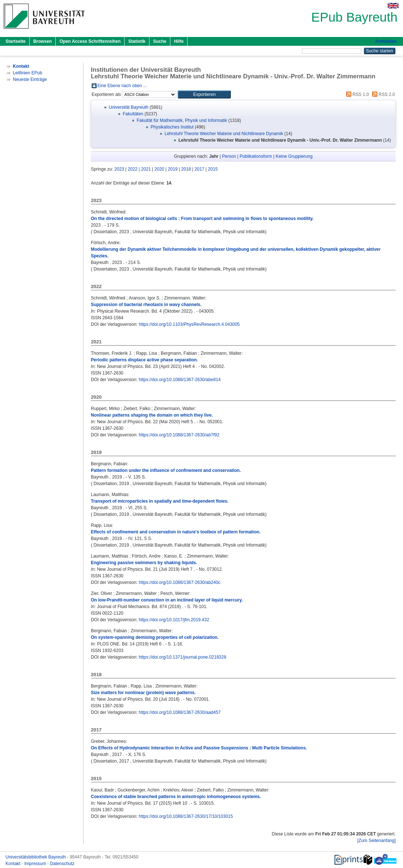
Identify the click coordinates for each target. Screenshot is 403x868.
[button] (204, 94)
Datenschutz (62, 864)
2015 (213, 169)
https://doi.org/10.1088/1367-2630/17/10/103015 (186, 816)
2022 (133, 169)
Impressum (36, 864)
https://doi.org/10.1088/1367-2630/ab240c (180, 582)
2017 (199, 169)
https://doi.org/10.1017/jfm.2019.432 (174, 620)
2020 (160, 169)
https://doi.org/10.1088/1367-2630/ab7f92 (179, 435)
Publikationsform (256, 156)
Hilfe (179, 41)
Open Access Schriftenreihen (90, 41)
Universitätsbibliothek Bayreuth (36, 857)
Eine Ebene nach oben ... (122, 86)
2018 (186, 169)
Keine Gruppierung (294, 156)
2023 (119, 169)
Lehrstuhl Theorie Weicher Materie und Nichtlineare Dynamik (224, 134)
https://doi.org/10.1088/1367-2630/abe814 (180, 380)
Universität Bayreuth (129, 107)
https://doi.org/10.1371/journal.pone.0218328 (183, 657)
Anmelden (386, 41)
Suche (160, 41)
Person (229, 156)
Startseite (16, 41)
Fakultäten (133, 114)
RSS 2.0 (382, 94)
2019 (173, 169)
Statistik (137, 41)
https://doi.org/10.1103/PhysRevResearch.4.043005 (189, 324)
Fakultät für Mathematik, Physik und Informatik (182, 120)
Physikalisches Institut (172, 127)
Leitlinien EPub (27, 73)
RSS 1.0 (356, 94)
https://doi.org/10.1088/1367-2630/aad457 (180, 712)
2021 (146, 169)
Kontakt (14, 864)
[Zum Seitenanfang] (376, 841)
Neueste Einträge (30, 79)
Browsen (43, 41)
